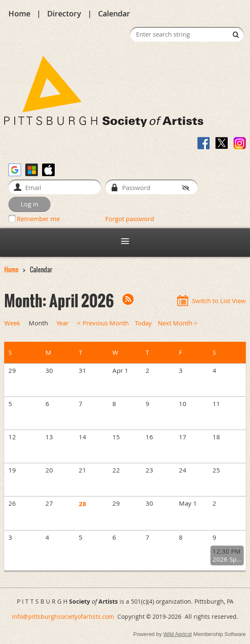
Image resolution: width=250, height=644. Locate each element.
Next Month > (178, 323)
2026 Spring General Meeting (227, 559)
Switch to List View (219, 301)
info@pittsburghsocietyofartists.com (63, 616)
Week (12, 323)
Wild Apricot (178, 634)
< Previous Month (103, 323)
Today (143, 323)
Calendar (114, 13)
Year (63, 323)
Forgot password (130, 219)
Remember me (38, 219)
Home (19, 13)
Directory (64, 13)
